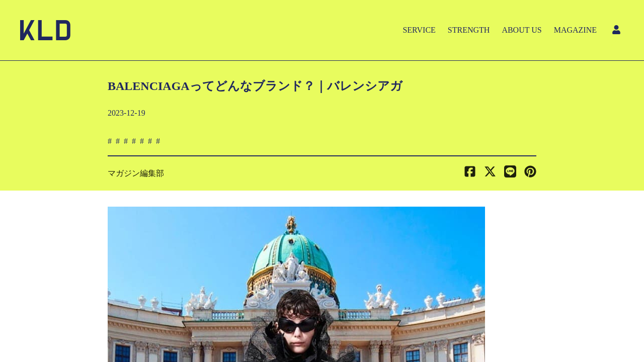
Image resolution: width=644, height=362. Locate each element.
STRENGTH (469, 30)
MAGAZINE (575, 30)
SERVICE (419, 30)
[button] (530, 173)
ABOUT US (521, 30)
